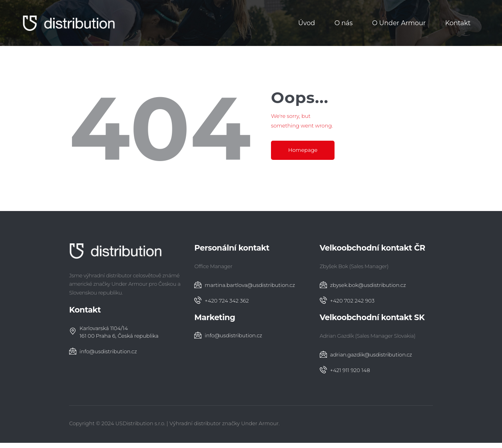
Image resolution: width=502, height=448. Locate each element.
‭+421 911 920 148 (350, 370)
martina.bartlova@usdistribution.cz (250, 285)
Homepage (303, 150)
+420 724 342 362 (227, 301)
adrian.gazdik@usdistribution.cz (371, 354)
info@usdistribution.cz (108, 351)
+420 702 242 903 (352, 301)
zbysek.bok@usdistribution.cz (368, 285)
